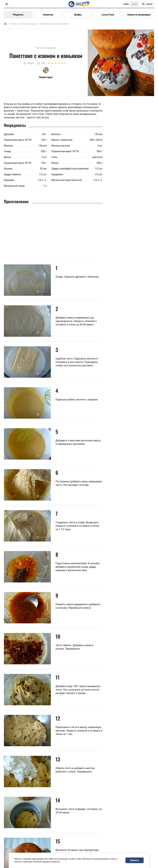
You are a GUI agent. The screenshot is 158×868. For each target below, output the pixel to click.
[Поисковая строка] (147, 4)
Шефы (78, 15)
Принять (135, 860)
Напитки (48, 15)
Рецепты (18, 15)
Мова (126, 4)
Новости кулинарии (139, 15)
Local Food (108, 15)
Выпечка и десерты (29, 24)
